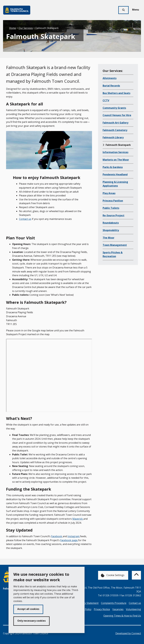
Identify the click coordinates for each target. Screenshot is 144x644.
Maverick (78, 519)
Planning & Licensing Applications (115, 184)
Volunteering (133, 609)
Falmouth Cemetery (115, 130)
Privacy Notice (102, 609)
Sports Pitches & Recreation (113, 254)
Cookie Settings (113, 575)
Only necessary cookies (31, 621)
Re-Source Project (114, 215)
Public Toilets (111, 208)
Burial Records (111, 86)
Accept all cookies (28, 609)
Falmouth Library (113, 137)
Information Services (115, 152)
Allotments (110, 78)
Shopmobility (111, 230)
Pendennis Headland (115, 174)
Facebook (57, 536)
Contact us (25, 219)
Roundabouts (111, 223)
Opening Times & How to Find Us (122, 616)
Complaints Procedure (114, 603)
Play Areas (109, 193)
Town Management (115, 245)
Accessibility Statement (86, 603)
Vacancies (118, 609)
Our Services (26, 28)
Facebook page (69, 540)
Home (13, 28)
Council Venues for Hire (117, 115)
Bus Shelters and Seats (116, 93)
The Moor (108, 238)
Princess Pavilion (113, 201)
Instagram (74, 536)
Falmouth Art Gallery (115, 123)
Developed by (128, 633)
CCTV (106, 100)
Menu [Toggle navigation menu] (136, 10)
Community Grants (114, 108)
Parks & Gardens (113, 167)
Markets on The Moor (116, 160)
